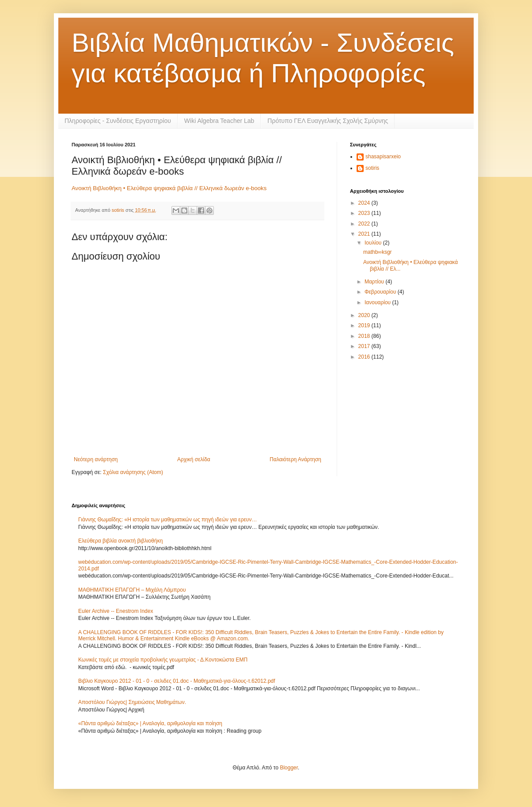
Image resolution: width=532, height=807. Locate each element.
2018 (365, 336)
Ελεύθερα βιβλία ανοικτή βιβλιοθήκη (120, 541)
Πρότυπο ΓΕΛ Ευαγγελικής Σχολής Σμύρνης (328, 121)
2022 (365, 224)
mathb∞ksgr (378, 252)
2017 (365, 346)
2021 (365, 234)
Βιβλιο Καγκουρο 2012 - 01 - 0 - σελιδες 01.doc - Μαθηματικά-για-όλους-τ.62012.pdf (177, 681)
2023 (365, 213)
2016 (365, 357)
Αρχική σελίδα (194, 459)
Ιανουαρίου (378, 302)
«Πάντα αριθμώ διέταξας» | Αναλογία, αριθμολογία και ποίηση (150, 723)
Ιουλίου (374, 243)
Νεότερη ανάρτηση (96, 459)
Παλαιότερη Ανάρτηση (295, 459)
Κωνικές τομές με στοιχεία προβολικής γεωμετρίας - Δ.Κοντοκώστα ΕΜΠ (163, 660)
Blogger (289, 768)
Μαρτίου (375, 282)
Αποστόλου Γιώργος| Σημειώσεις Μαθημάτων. (132, 702)
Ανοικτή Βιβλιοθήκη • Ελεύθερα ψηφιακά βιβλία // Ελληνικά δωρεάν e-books (169, 188)
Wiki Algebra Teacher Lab (219, 121)
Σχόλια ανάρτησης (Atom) (133, 472)
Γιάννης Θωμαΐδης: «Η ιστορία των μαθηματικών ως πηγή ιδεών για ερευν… (167, 520)
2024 (365, 203)
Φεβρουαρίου (381, 292)
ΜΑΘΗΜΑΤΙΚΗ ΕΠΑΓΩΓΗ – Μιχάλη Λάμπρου (132, 590)
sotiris (372, 168)
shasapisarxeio (383, 157)
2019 (365, 325)
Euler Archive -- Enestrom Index (116, 611)
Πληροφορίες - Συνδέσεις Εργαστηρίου (118, 121)
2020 (365, 315)
